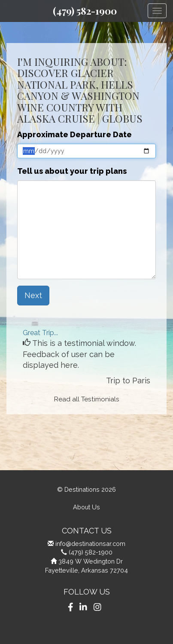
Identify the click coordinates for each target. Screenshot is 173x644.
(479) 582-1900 (85, 11)
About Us (86, 507)
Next (33, 295)
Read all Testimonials (87, 399)
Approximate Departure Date (74, 134)
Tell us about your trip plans (72, 171)
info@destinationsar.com (90, 544)
